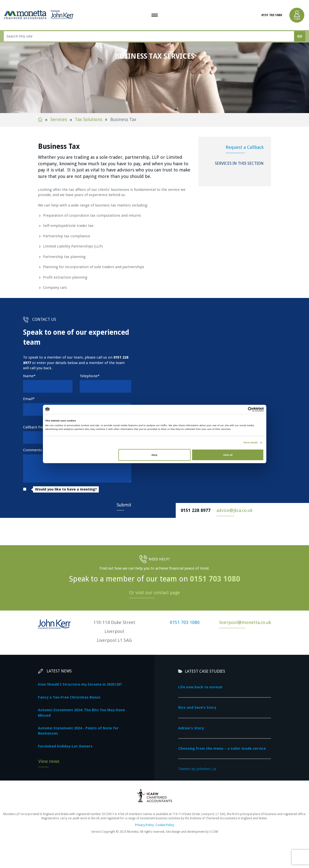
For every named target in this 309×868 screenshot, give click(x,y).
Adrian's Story (191, 728)
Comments (33, 450)
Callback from (35, 427)
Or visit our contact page (154, 593)
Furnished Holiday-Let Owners (65, 746)
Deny (154, 455)
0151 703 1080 (272, 15)
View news (49, 761)
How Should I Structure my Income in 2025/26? (80, 684)
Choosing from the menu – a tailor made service (222, 748)
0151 (117, 357)
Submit (124, 505)
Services (59, 119)
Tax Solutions (89, 119)
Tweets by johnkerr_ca (197, 769)
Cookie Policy (165, 825)
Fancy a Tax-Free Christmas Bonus (69, 697)
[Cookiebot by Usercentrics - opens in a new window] (242, 409)
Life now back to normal (200, 687)
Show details (251, 443)
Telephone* (90, 376)
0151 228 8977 (196, 510)
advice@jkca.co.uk (234, 510)
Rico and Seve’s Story (197, 707)
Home (40, 120)
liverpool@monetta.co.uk (245, 622)
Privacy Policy (144, 825)
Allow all (228, 455)
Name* (29, 376)
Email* (29, 399)
